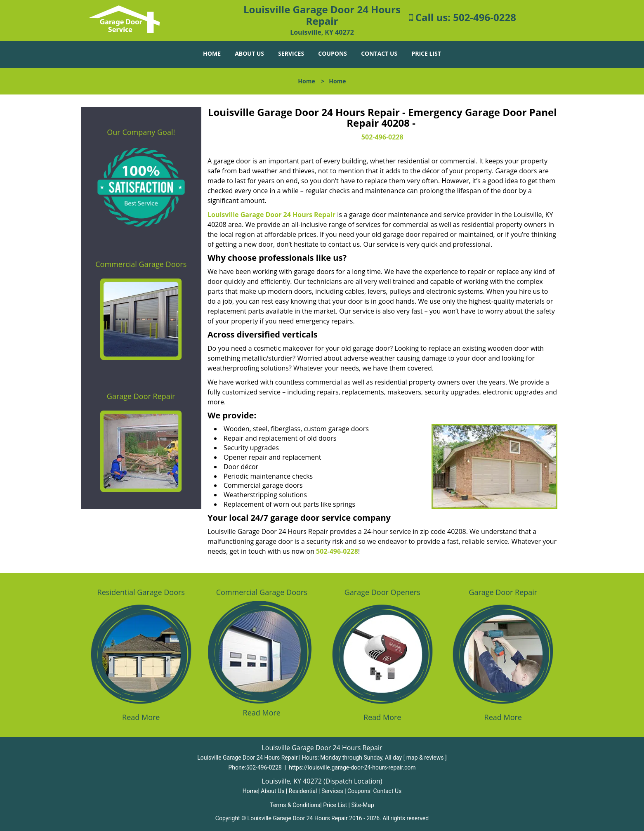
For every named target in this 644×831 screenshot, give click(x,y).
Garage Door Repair (141, 396)
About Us (249, 53)
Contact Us (379, 53)
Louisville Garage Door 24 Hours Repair (271, 215)
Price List (426, 53)
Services (291, 53)
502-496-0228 (485, 17)
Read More (141, 717)
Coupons (333, 53)
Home (212, 53)
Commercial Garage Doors (141, 264)
